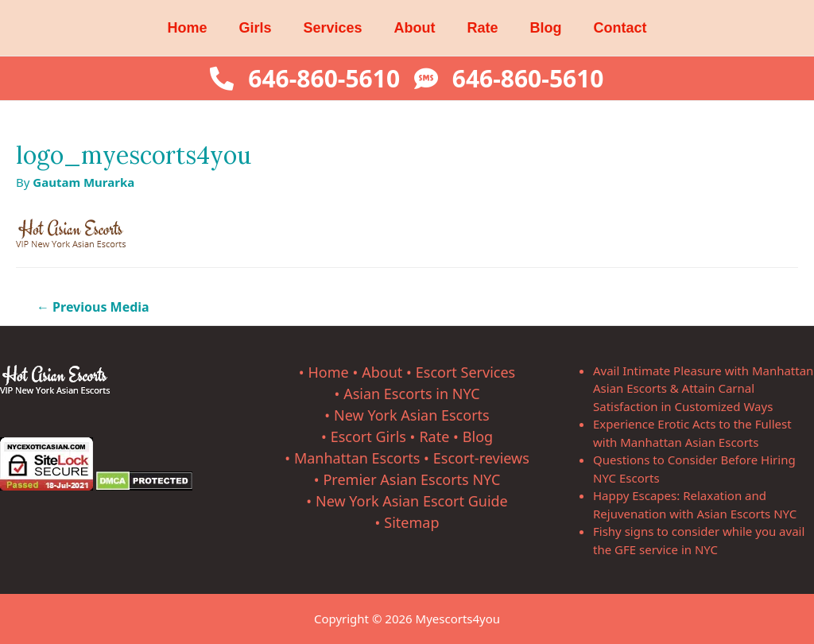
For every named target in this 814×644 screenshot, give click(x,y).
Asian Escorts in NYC (411, 394)
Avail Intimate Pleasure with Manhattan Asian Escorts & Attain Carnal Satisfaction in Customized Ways (703, 388)
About (415, 28)
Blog (546, 28)
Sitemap (411, 522)
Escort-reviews (481, 458)
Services (332, 28)
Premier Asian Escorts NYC (411, 479)
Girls (255, 28)
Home (187, 28)
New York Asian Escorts (412, 415)
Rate (483, 28)
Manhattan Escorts (357, 458)
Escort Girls (368, 436)
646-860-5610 (324, 78)
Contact (620, 28)
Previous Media (93, 307)
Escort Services (465, 372)
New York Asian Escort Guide (412, 501)
